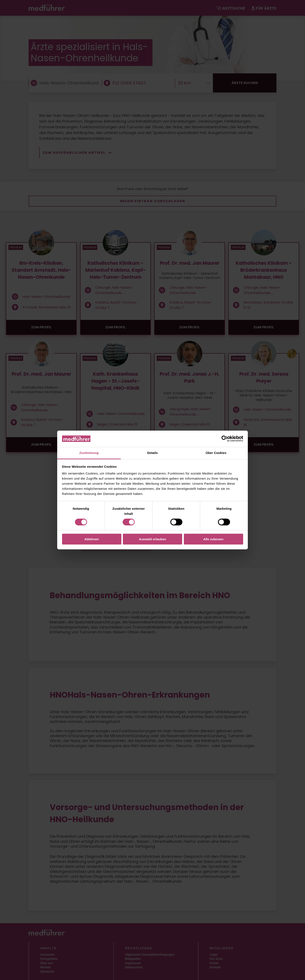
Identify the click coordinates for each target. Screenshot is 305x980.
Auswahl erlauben (152, 539)
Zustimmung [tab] (89, 453)
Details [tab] (152, 453)
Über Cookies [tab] (216, 453)
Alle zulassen (213, 539)
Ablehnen (91, 539)
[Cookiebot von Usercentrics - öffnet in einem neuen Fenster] (225, 439)
